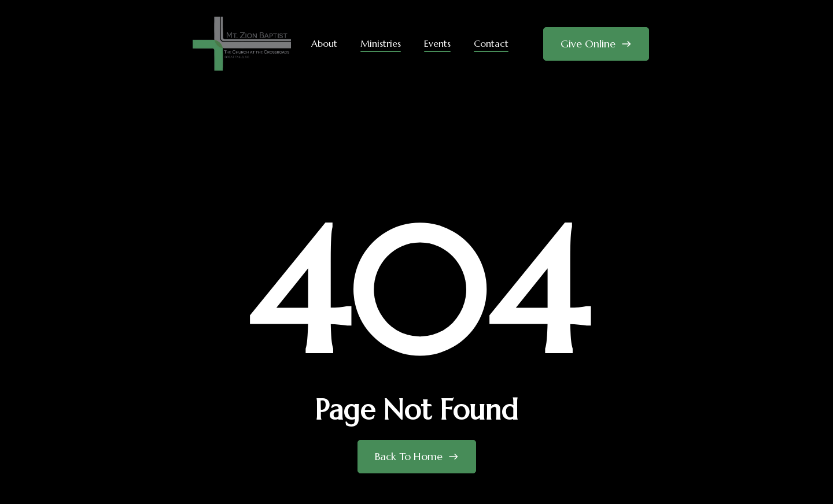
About (324, 43)
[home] (242, 44)
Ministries (381, 43)
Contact (491, 43)
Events (437, 43)
